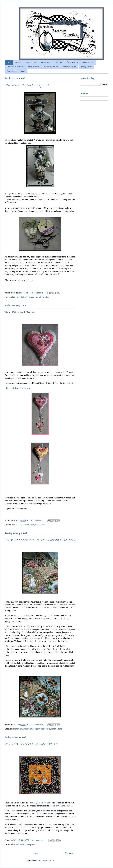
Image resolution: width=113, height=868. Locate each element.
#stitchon (15, 525)
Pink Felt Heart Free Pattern (18, 388)
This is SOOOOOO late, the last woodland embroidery (40, 540)
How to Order (31, 62)
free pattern (40, 525)
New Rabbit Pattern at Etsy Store (27, 85)
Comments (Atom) (46, 860)
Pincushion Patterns (69, 67)
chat (13, 297)
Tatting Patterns (86, 67)
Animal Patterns (72, 62)
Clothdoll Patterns (88, 62)
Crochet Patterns (33, 67)
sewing (46, 297)
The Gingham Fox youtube (40, 803)
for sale (39, 297)
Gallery (23, 71)
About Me (19, 62)
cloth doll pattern (23, 297)
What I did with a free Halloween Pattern (31, 744)
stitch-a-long (57, 729)
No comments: (37, 293)
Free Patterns (12, 71)
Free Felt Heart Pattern (20, 313)
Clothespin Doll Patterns (15, 67)
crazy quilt (25, 729)
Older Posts (69, 853)
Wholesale (59, 62)
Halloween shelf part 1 (62, 806)
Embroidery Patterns (51, 67)
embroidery (29, 525)
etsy (33, 297)
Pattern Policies (46, 62)
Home (9, 62)
